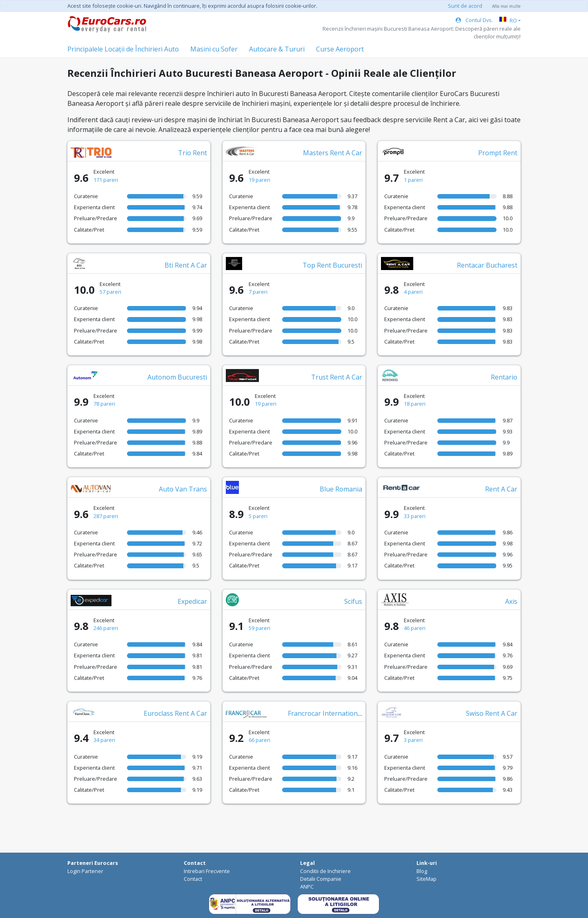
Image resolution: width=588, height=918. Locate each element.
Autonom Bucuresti (177, 377)
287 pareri (106, 516)
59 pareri (259, 628)
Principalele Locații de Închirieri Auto (123, 49)
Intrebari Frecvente (207, 871)
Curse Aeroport (340, 49)
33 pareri (415, 516)
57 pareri (110, 292)
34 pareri (104, 740)
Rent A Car (501, 489)
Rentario (504, 377)
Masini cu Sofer (214, 49)
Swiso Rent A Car (492, 713)
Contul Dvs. (474, 20)
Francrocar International (325, 713)
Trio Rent (193, 153)
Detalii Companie (321, 879)
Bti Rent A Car (186, 265)
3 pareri (413, 740)
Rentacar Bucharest (487, 265)
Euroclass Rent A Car (175, 713)
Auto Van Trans (183, 489)
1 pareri (413, 180)
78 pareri (104, 404)
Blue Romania (341, 489)
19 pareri (259, 180)
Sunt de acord (465, 6)
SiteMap (427, 879)
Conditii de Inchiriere (325, 871)
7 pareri (258, 292)
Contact (193, 879)
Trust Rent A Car (337, 377)
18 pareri (415, 404)
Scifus (353, 601)
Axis (511, 601)
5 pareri (258, 516)
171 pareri (106, 180)
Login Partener (85, 871)
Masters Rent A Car (333, 153)
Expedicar (192, 601)
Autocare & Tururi (277, 49)
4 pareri (413, 292)
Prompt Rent (498, 153)
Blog (422, 871)
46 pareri (415, 628)
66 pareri (259, 740)
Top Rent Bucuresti (332, 265)
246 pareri (106, 628)
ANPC (307, 887)
